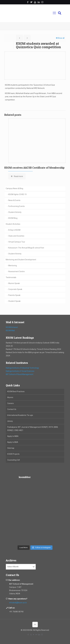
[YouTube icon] (34, 635)
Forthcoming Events (16, 206)
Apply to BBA (13, 442)
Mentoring (13, 266)
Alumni (10, 397)
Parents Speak (14, 295)
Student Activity (15, 212)
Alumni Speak (14, 283)
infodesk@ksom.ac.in (18, 603)
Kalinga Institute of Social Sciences (20, 371)
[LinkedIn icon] (39, 635)
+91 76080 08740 (16, 612)
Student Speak (14, 301)
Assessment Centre (16, 271)
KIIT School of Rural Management (20, 374)
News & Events (14, 200)
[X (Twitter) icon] (31, 635)
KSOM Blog (13, 218)
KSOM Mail (10, 331)
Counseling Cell (14, 460)
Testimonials (11, 277)
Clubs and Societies (16, 236)
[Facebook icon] (28, 635)
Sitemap (11, 448)
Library (10, 421)
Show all (60, 38)
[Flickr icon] (36, 635)
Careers (11, 403)
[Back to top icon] (35, 625)
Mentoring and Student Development (21, 260)
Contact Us (12, 409)
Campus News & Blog (14, 188)
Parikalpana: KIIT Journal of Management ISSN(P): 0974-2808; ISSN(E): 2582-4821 (33, 429)
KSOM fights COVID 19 (17, 194)
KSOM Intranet (12, 327)
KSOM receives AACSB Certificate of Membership (34, 168)
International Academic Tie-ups (20, 415)
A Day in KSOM (14, 230)
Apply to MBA (13, 436)
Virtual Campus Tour (17, 242)
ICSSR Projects (13, 454)
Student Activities (13, 224)
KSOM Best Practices (16, 391)
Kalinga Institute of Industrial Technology (22, 368)
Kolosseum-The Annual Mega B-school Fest (26, 248)
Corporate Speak (15, 289)
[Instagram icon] (42, 635)
